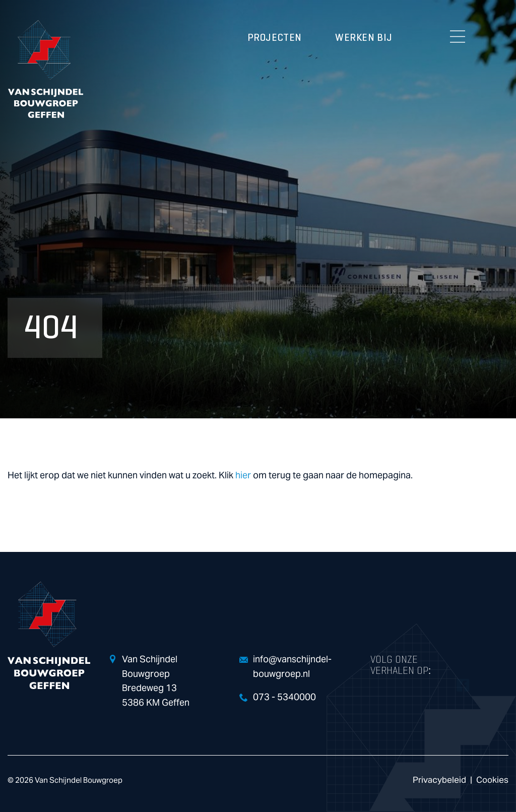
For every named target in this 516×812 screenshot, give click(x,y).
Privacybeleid (439, 780)
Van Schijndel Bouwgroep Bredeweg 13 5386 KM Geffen (156, 681)
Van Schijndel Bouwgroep (45, 69)
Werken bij (364, 38)
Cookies (492, 780)
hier (243, 476)
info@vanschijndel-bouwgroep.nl (292, 667)
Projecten (275, 38)
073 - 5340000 (284, 697)
